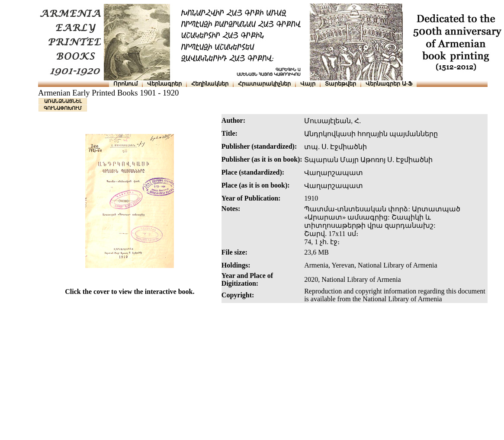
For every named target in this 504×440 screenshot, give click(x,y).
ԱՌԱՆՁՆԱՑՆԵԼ (63, 101)
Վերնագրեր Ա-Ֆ (389, 84)
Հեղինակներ (210, 84)
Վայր (308, 84)
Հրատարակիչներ (264, 84)
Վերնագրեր (164, 84)
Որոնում (125, 84)
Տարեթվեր (340, 84)
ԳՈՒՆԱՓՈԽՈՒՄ (63, 108)
